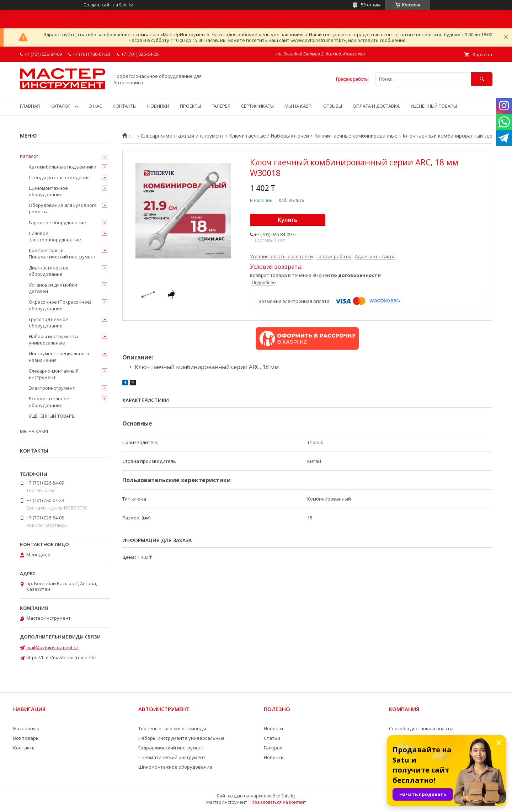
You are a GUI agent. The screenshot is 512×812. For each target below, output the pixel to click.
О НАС (95, 106)
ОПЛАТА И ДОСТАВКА (376, 106)
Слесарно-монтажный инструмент (182, 136)
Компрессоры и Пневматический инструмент (62, 253)
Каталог (29, 156)
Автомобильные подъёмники (63, 167)
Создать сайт (97, 5)
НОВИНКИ (158, 106)
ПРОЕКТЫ (190, 106)
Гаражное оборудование (57, 223)
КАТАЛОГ (60, 106)
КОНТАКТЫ (125, 106)
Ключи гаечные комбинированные (356, 136)
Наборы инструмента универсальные (53, 340)
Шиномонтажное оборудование (48, 191)
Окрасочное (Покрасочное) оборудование (60, 305)
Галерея (273, 748)
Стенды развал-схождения (59, 177)
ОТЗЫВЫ (333, 106)
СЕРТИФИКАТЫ (257, 106)
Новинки (274, 757)
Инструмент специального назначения (59, 357)
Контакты (24, 748)
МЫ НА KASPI (298, 106)
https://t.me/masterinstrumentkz (62, 657)
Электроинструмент (52, 388)
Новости (273, 728)
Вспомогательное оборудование (49, 402)
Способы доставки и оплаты (421, 728)
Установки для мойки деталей (53, 288)
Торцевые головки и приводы (172, 728)
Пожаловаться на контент (279, 802)
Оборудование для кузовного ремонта (63, 208)
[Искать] (482, 79)
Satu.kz (288, 796)
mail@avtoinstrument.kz (52, 647)
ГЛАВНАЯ (30, 106)
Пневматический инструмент (172, 757)
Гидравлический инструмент (171, 748)
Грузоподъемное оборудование (49, 322)
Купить (288, 220)
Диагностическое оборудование (49, 271)
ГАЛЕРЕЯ (221, 106)
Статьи (272, 738)
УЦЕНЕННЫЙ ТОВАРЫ (434, 106)
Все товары (26, 738)
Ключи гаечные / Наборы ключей (269, 136)
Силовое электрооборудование (55, 236)
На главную (26, 728)
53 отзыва (371, 5)
